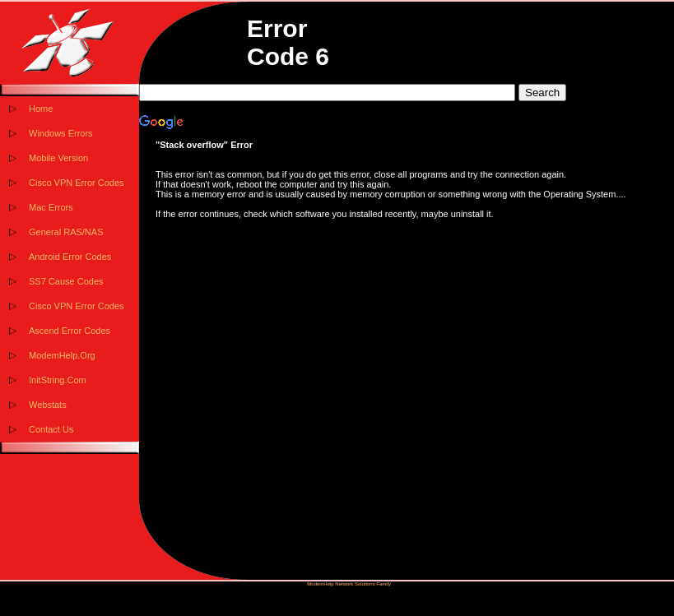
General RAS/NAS (66, 232)
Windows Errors (61, 133)
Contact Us (51, 429)
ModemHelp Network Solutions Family (349, 584)
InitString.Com (58, 380)
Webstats (48, 405)
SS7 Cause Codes (66, 281)
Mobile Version (58, 158)
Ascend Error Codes (70, 331)
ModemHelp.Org (62, 355)
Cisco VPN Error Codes (77, 183)
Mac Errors (51, 207)
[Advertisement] (407, 382)
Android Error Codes (70, 257)
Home (41, 109)
